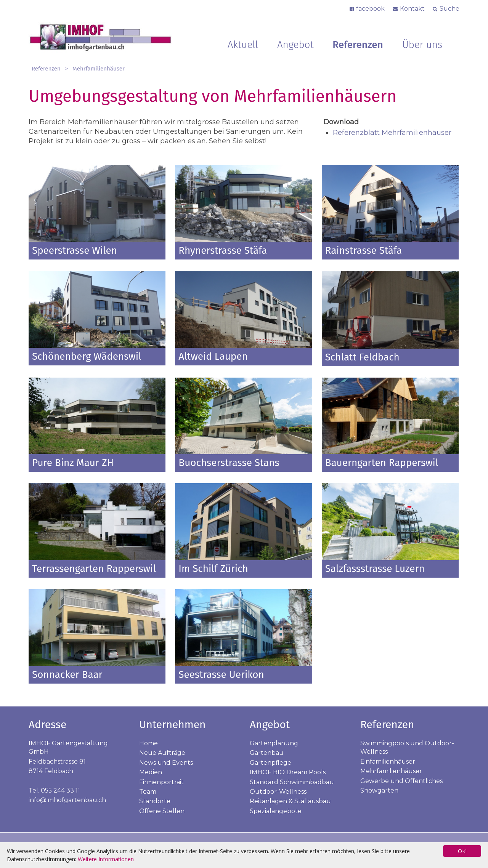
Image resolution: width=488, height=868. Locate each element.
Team (148, 792)
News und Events (166, 763)
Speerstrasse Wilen (75, 251)
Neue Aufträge (162, 753)
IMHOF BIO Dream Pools (288, 772)
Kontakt (412, 9)
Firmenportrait (161, 782)
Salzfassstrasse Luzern (375, 569)
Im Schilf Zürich (213, 569)
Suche (449, 9)
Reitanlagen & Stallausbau (290, 801)
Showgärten (379, 790)
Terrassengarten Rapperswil (94, 569)
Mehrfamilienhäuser (99, 69)
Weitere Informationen (106, 859)
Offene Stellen (162, 811)
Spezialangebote (276, 811)
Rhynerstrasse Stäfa (223, 251)
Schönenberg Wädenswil (87, 356)
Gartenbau (267, 753)
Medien (151, 772)
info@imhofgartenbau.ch (67, 800)
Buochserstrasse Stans (229, 463)
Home (148, 743)
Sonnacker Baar (67, 675)
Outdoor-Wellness (278, 792)
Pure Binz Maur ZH (73, 463)
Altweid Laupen (213, 356)
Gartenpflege (270, 763)
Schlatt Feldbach (362, 357)
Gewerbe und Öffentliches (401, 781)
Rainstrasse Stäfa (364, 251)
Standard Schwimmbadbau (292, 782)
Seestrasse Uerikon (221, 675)
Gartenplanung (274, 743)
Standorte (155, 801)
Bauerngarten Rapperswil (382, 463)
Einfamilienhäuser (388, 762)
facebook (370, 9)
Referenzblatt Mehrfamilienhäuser (392, 133)
